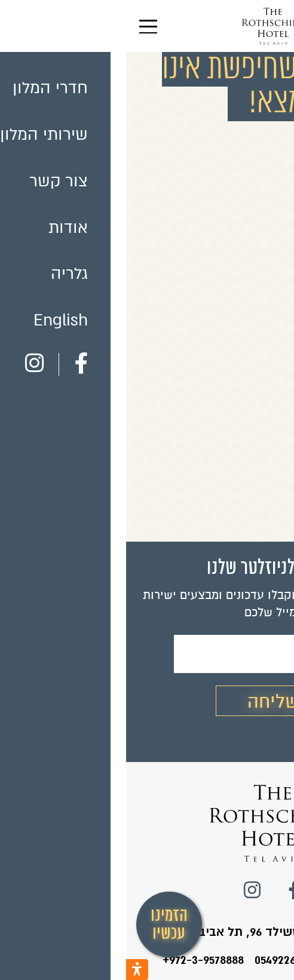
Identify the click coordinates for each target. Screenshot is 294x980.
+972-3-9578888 (77, 960)
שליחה (147, 702)
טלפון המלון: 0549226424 (193, 960)
